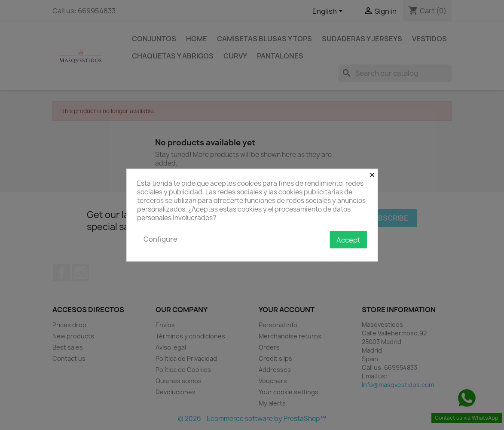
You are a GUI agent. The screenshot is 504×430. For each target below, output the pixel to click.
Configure (160, 239)
